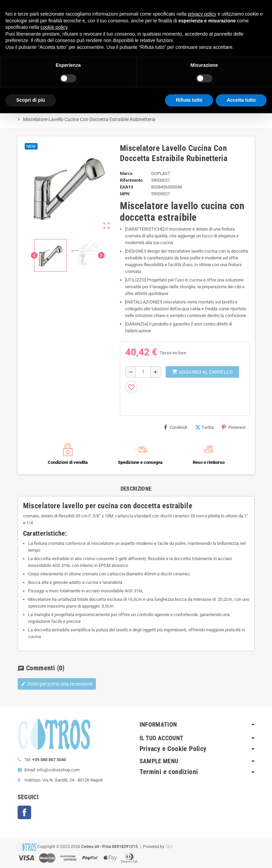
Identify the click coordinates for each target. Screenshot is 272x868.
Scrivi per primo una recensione (57, 684)
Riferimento (131, 180)
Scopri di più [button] (31, 100)
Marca (126, 173)
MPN (125, 194)
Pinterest (234, 427)
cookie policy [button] (54, 27)
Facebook (24, 812)
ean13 (127, 187)
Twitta (204, 427)
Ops (169, 847)
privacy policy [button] (202, 14)
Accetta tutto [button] (241, 100)
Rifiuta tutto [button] (189, 100)
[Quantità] (143, 372)
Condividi (175, 427)
